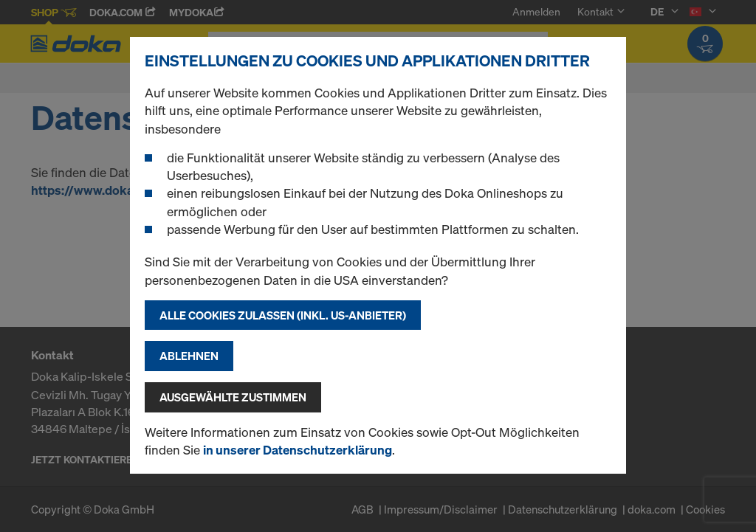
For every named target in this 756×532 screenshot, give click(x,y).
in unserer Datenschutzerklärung (298, 450)
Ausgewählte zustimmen (233, 397)
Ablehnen (189, 356)
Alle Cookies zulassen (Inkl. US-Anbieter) (283, 315)
